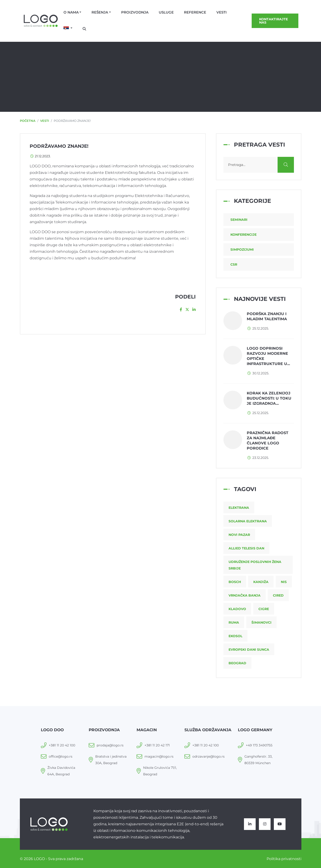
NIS (284, 582)
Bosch (235, 582)
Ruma (234, 622)
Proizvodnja (135, 12)
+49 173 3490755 (259, 745)
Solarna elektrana (248, 521)
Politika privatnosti (284, 859)
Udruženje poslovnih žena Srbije (255, 565)
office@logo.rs (61, 756)
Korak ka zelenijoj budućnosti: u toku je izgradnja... (269, 398)
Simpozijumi (242, 250)
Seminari (239, 220)
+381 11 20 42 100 (62, 745)
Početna (28, 121)
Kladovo (237, 609)
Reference (195, 12)
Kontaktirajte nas (273, 21)
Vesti (222, 12)
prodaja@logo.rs (110, 745)
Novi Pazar (239, 535)
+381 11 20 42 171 (157, 745)
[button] (68, 28)
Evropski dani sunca (249, 650)
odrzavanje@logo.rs (208, 756)
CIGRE (264, 609)
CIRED (278, 595)
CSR (234, 264)
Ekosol (235, 636)
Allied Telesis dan (246, 548)
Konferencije (243, 235)
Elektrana (239, 508)
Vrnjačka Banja (245, 595)
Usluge (166, 12)
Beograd (237, 663)
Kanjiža (261, 582)
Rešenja (100, 12)
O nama (71, 12)
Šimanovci (261, 622)
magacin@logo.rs (159, 756)
